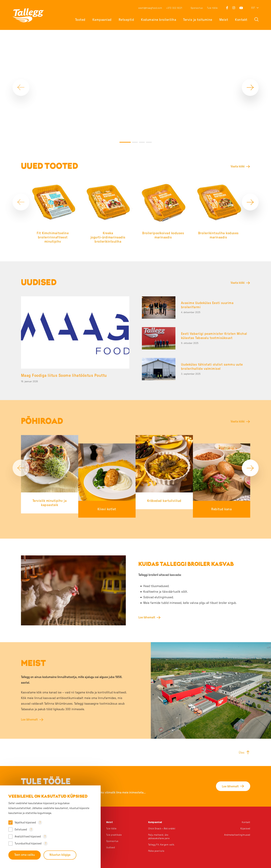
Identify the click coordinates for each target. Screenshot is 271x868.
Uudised (111, 840)
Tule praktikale (114, 827)
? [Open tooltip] (40, 823)
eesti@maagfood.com (150, 8)
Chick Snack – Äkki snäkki (162, 821)
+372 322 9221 (174, 8)
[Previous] (21, 84)
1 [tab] (125, 135)
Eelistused (21, 830)
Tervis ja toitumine (198, 20)
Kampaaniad (102, 20)
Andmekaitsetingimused (237, 827)
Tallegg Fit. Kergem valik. (162, 837)
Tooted (80, 20)
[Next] (250, 84)
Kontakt (241, 20)
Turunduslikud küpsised (28, 844)
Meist (224, 20)
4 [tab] (149, 135)
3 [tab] (142, 135)
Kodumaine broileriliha (159, 20)
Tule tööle (212, 8)
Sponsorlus (197, 8)
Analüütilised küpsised (28, 837)
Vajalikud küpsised (25, 823)
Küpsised (245, 821)
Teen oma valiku (25, 855)
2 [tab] (135, 135)
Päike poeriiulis (156, 843)
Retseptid (126, 20)
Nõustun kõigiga (60, 855)
